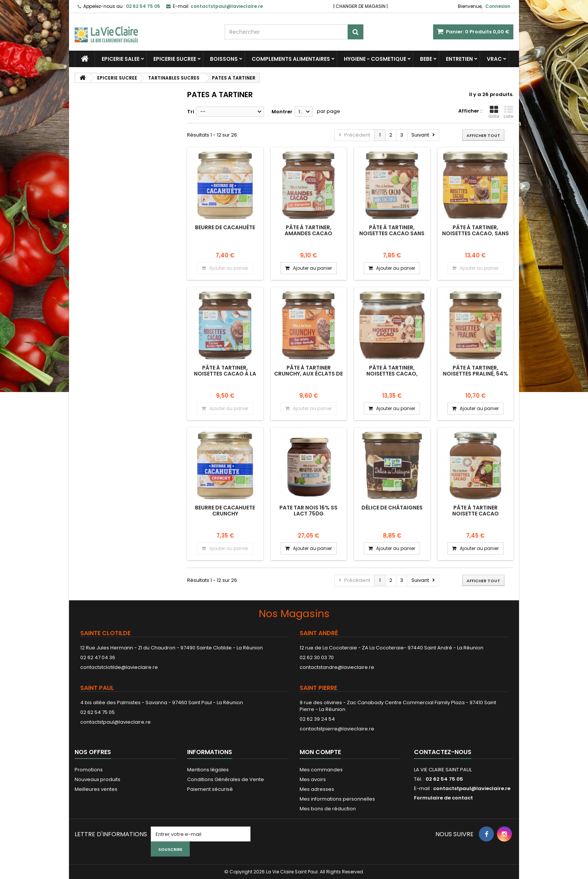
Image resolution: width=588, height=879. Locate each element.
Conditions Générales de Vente (226, 779)
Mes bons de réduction (328, 809)
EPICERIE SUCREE (175, 59)
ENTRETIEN (459, 59)
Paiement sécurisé (210, 789)
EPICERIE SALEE (121, 59)
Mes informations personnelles (337, 799)
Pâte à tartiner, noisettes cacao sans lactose (392, 234)
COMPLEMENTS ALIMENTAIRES (291, 59)
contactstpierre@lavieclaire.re (337, 729)
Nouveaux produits (97, 779)
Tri (191, 112)
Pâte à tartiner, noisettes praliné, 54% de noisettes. (475, 374)
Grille (494, 112)
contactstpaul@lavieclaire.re (115, 722)
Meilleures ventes (96, 789)
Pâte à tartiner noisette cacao (475, 511)
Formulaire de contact (443, 798)
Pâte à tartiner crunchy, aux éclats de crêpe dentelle (308, 374)
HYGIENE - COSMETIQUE (375, 59)
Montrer (282, 112)
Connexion (498, 6)
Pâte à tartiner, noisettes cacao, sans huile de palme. (475, 234)
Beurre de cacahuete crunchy (225, 511)
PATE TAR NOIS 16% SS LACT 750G (308, 511)
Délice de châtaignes (392, 508)
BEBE (426, 59)
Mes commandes (321, 770)
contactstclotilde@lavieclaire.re (119, 667)
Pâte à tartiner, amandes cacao (308, 230)
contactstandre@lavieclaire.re (337, 667)
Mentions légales (208, 770)
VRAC (494, 59)
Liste (508, 112)
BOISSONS (224, 59)
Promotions (89, 770)
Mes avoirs (313, 779)
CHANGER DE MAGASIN (361, 6)
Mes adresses (317, 789)
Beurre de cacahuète (225, 227)
